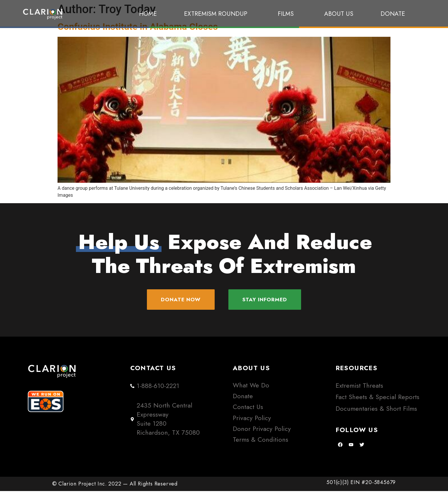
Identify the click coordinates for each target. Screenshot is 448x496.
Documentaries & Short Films (376, 414)
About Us (339, 14)
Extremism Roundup (217, 14)
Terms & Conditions (261, 444)
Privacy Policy (252, 423)
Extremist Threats (359, 390)
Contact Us (248, 412)
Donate (393, 14)
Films (287, 14)
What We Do (251, 390)
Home (148, 14)
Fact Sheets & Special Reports (377, 402)
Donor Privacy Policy (262, 434)
